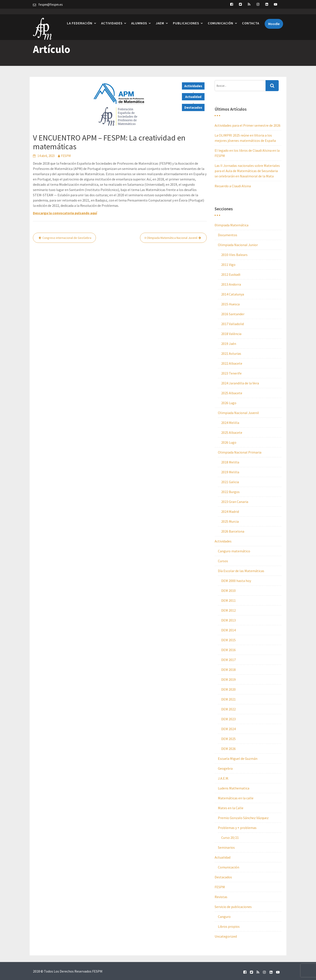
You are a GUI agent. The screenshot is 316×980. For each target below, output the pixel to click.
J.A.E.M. (223, 778)
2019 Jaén (229, 344)
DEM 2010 (228, 591)
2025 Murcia (230, 521)
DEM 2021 (228, 699)
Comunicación (221, 18)
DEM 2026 (228, 749)
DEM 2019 (228, 679)
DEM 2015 (228, 640)
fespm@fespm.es (51, 5)
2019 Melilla (230, 472)
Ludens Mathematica (234, 788)
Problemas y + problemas (237, 828)
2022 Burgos (230, 492)
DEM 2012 (228, 610)
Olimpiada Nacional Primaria (240, 452)
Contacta (251, 18)
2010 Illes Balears (234, 255)
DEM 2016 (228, 650)
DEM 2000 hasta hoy (236, 581)
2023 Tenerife (231, 373)
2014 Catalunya (233, 294)
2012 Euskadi (231, 274)
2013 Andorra (231, 284)
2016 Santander (233, 314)
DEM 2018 (228, 670)
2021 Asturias (231, 353)
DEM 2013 (228, 620)
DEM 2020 (228, 689)
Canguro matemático (234, 551)
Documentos (228, 235)
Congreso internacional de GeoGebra (67, 238)
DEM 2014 (228, 630)
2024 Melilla (230, 423)
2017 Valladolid (233, 324)
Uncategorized (226, 936)
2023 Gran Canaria (235, 502)
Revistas (221, 897)
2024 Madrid (230, 512)
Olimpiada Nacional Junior (238, 245)
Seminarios (226, 847)
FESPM (66, 156)
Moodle (274, 18)
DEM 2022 (228, 709)
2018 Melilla (230, 462)
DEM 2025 (228, 739)
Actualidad (193, 97)
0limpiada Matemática (232, 225)
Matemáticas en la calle (236, 798)
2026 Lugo (229, 403)
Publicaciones (186, 18)
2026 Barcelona (233, 531)
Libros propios (229, 926)
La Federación (80, 18)
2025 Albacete (232, 393)
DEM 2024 (228, 729)
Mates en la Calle (231, 808)
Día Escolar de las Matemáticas (241, 571)
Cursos (223, 561)
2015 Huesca (230, 304)
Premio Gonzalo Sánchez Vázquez (243, 818)
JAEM (160, 18)
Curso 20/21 (230, 838)
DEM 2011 (228, 600)
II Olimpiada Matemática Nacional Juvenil (171, 238)
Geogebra (225, 768)
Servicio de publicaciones (233, 907)
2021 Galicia (230, 482)
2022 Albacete (232, 363)
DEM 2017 (228, 660)
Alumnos (139, 18)
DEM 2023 (228, 719)
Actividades (112, 18)
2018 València (231, 334)
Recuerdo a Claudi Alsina (233, 186)
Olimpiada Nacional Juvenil (238, 413)
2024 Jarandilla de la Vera (240, 383)
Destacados (193, 107)
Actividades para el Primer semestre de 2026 (248, 125)
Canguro (224, 917)
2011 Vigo (228, 265)
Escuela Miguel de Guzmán (238, 758)
